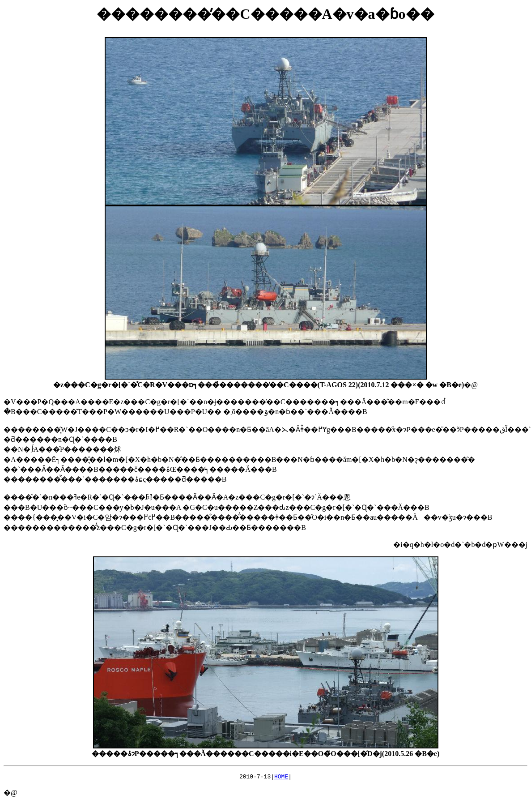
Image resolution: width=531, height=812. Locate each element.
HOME (281, 778)
